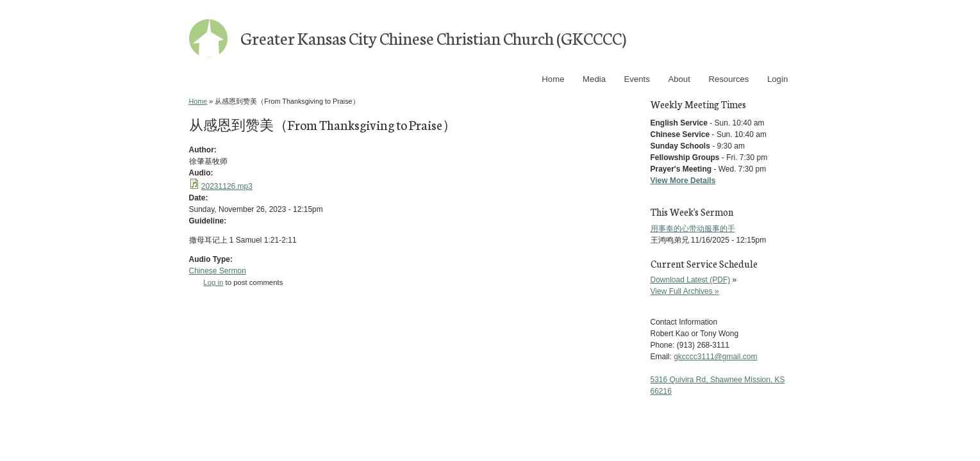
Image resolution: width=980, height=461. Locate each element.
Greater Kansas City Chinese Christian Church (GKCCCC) (433, 37)
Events (637, 79)
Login (777, 79)
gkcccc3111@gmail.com (715, 357)
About (679, 79)
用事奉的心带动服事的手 (693, 229)
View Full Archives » (685, 291)
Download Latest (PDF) (691, 280)
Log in (213, 282)
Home (553, 79)
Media (594, 79)
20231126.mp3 (227, 186)
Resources (728, 79)
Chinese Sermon (218, 271)
